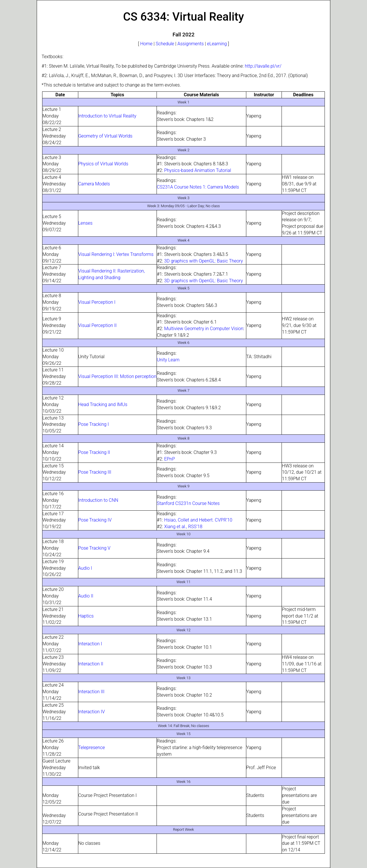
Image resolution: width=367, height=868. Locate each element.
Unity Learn (168, 360)
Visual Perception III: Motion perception (117, 376)
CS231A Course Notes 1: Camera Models (198, 187)
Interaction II (91, 664)
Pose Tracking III (95, 472)
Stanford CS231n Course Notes (188, 503)
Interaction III (91, 692)
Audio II (86, 596)
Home (146, 44)
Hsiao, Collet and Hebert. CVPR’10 (198, 520)
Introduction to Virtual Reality (107, 116)
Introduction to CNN (98, 500)
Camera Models (94, 184)
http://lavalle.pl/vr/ (263, 66)
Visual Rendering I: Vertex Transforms (116, 254)
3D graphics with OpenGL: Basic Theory (203, 261)
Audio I (85, 568)
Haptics (86, 616)
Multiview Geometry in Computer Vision (204, 329)
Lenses (85, 223)
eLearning (217, 44)
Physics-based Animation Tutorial (197, 170)
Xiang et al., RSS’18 (183, 527)
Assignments (191, 44)
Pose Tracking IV (95, 520)
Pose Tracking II (94, 452)
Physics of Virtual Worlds (103, 164)
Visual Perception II (97, 325)
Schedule (165, 44)
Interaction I (90, 644)
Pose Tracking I (94, 424)
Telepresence (92, 748)
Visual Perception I (97, 302)
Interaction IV (92, 712)
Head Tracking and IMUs (103, 404)
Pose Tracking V (94, 548)
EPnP (169, 459)
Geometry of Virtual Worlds (105, 136)
